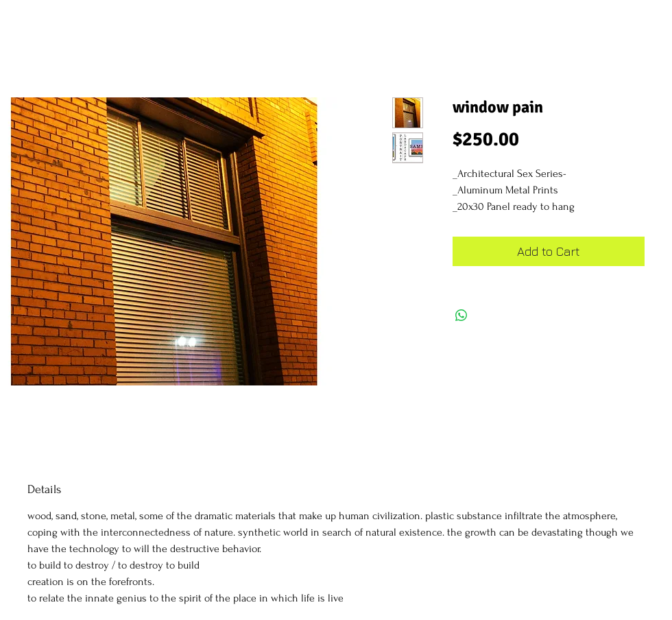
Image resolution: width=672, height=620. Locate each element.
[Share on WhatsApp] (461, 315)
